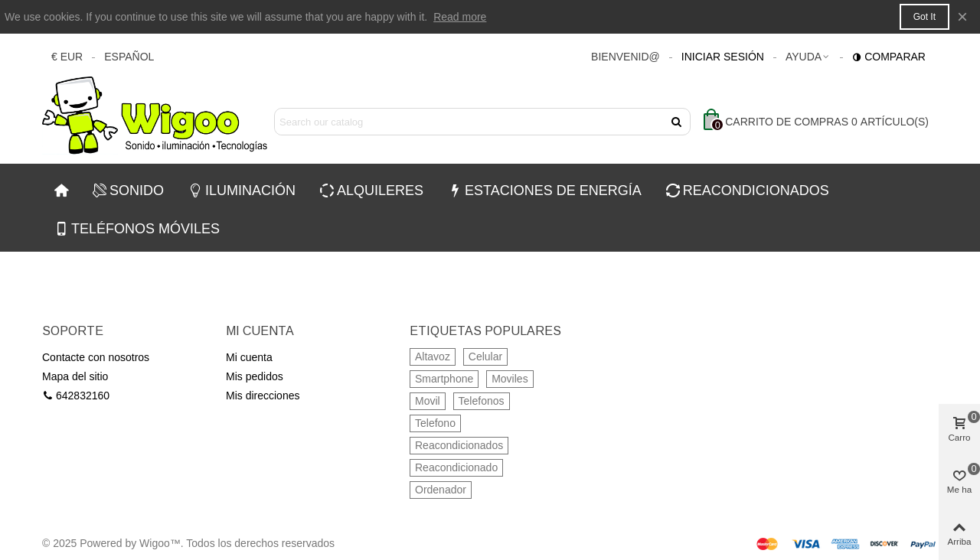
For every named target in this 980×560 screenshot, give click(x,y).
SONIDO (128, 190)
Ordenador (441, 490)
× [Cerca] (962, 16)
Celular (485, 357)
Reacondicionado (456, 467)
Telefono (435, 423)
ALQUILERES (372, 190)
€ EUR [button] (67, 57)
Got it (924, 17)
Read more (460, 17)
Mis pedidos (255, 376)
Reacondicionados (459, 445)
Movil (428, 401)
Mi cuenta (249, 357)
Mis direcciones (263, 396)
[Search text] (470, 122)
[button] (808, 57)
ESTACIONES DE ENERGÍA (545, 190)
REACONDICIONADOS (748, 190)
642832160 (76, 396)
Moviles (510, 379)
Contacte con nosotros (96, 357)
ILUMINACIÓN (242, 190)
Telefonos (482, 401)
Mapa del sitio (75, 376)
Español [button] (129, 57)
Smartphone (444, 379)
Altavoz (433, 357)
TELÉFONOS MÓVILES (137, 229)
